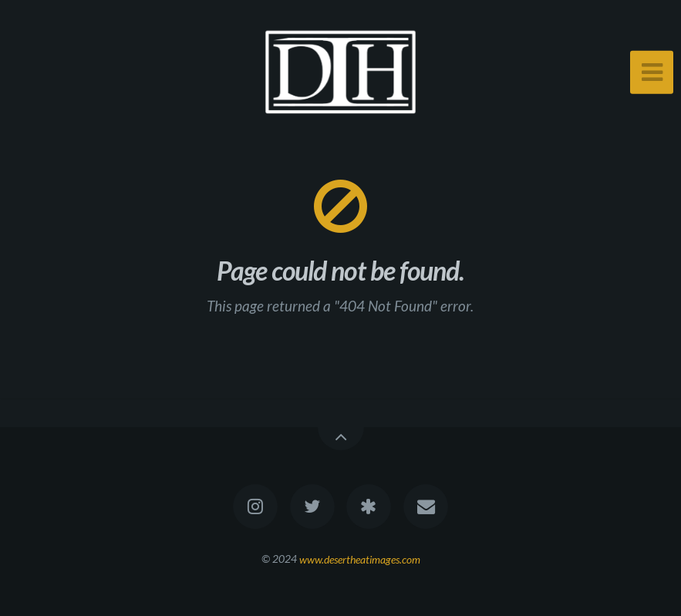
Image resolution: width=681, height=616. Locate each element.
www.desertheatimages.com (360, 559)
